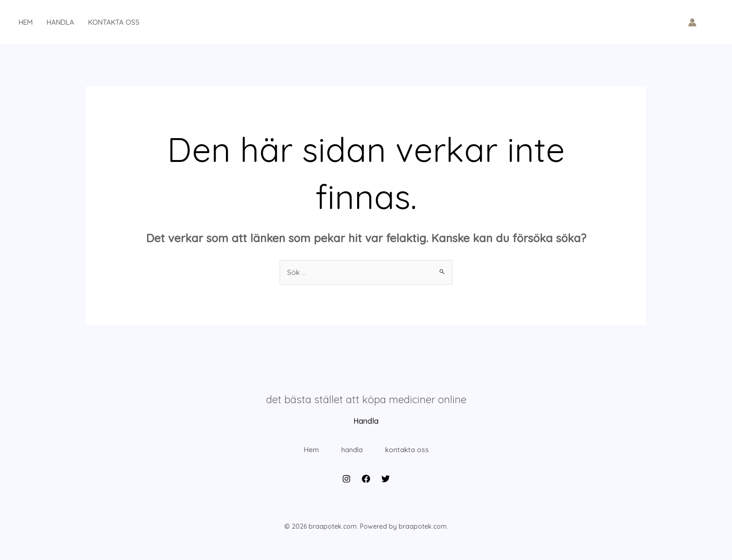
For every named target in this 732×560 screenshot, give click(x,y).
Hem (301, 455)
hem (26, 22)
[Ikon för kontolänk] (692, 22)
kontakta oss (114, 22)
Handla (366, 421)
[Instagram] (346, 489)
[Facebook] (366, 489)
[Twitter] (386, 489)
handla (60, 22)
